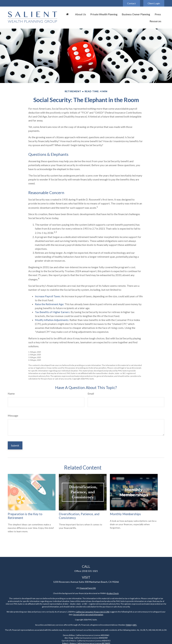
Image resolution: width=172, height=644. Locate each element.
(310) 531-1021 (90, 571)
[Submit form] (15, 445)
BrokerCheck (113, 593)
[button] (67, 14)
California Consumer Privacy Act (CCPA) (93, 612)
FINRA (128, 625)
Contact (131, 3)
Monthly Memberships (125, 514)
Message (13, 416)
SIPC (135, 625)
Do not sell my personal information (88, 615)
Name (11, 393)
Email (91, 393)
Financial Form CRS (88, 588)
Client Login (154, 3)
